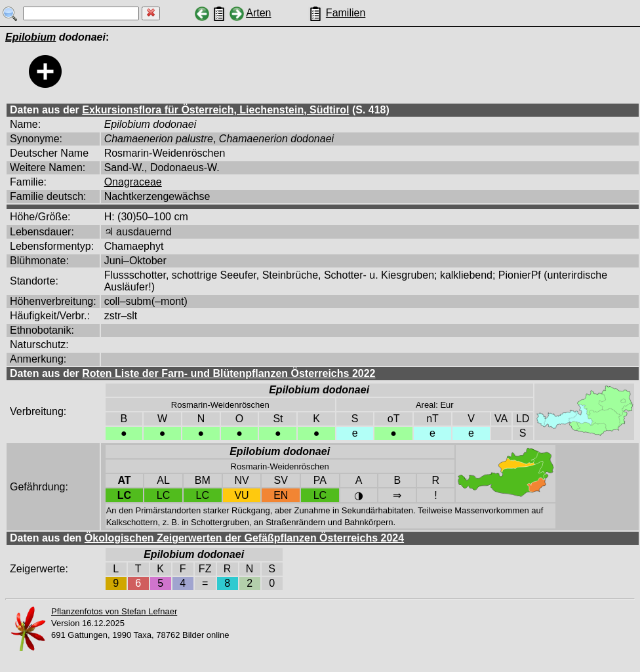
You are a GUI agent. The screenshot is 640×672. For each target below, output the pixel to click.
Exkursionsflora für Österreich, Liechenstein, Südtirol (215, 110)
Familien (346, 13)
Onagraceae (133, 182)
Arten (258, 13)
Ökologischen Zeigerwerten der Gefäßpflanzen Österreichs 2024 (244, 538)
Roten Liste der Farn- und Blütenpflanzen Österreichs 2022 (229, 373)
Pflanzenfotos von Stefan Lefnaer (114, 611)
